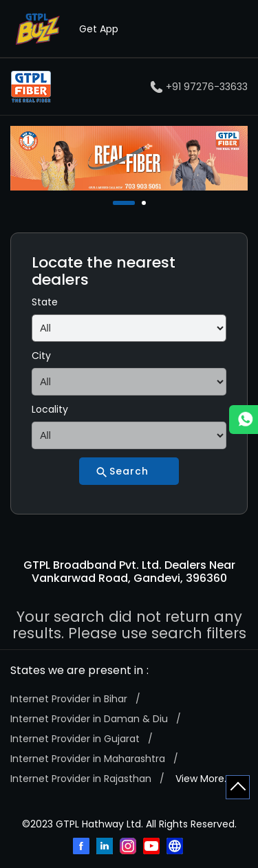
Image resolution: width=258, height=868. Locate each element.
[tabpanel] (129, 158)
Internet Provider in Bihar (69, 699)
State (45, 302)
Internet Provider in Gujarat (75, 739)
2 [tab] (145, 203)
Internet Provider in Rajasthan (81, 779)
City (41, 356)
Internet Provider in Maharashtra (88, 759)
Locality (50, 409)
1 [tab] (116, 203)
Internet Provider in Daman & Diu (89, 719)
